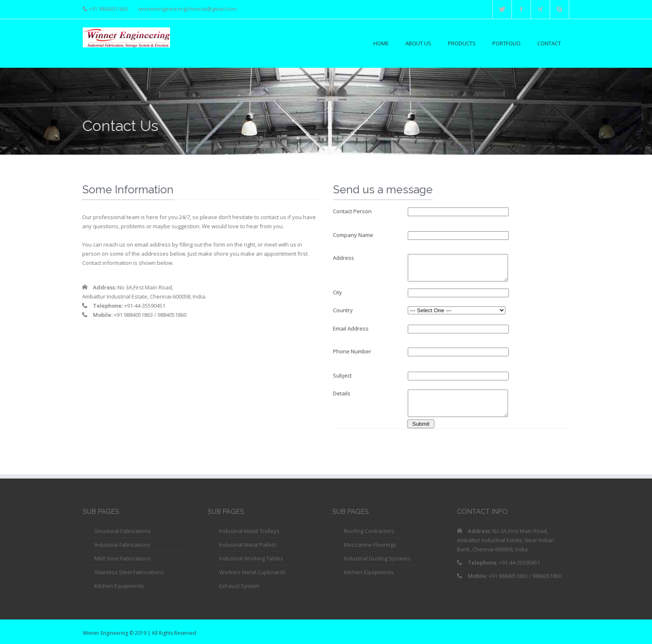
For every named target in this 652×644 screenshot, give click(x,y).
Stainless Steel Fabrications (129, 572)
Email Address (351, 328)
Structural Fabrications (123, 531)
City (338, 292)
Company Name (354, 235)
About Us (418, 43)
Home (381, 43)
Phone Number (353, 351)
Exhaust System (239, 586)
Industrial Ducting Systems (377, 558)
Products (462, 43)
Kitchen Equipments (119, 586)
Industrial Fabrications (122, 545)
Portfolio (506, 43)
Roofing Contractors (369, 531)
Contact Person (353, 211)
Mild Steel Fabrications (123, 558)
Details (342, 393)
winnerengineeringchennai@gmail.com (188, 9)
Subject (343, 375)
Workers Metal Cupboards (252, 572)
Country (343, 310)
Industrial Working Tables (251, 558)
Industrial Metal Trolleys (249, 531)
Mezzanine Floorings (370, 545)
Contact (549, 43)
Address (344, 258)
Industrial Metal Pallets (248, 545)
